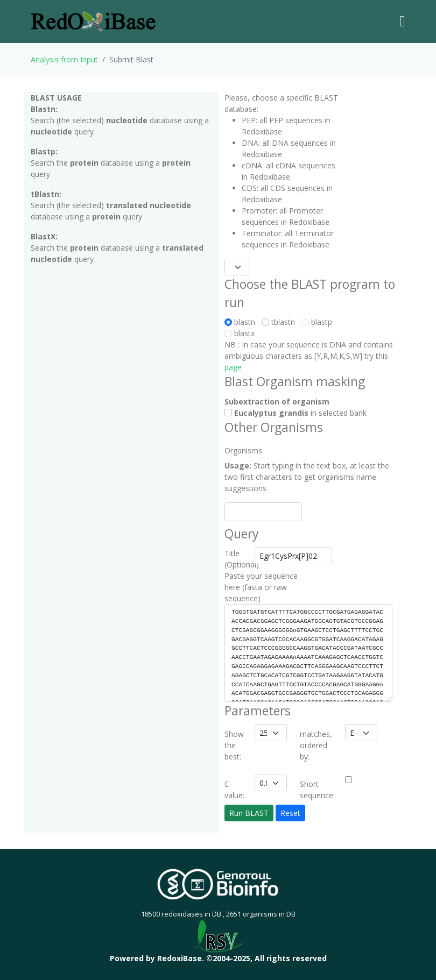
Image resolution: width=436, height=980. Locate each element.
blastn (242, 322)
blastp (317, 322)
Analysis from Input (64, 59)
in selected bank (296, 413)
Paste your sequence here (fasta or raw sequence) (261, 587)
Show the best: (234, 745)
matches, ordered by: (316, 745)
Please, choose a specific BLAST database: (281, 103)
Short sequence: (317, 790)
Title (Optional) (236, 559)
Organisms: (236, 450)
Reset (290, 813)
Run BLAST (249, 813)
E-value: (234, 790)
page (233, 367)
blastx (240, 333)
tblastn (280, 322)
